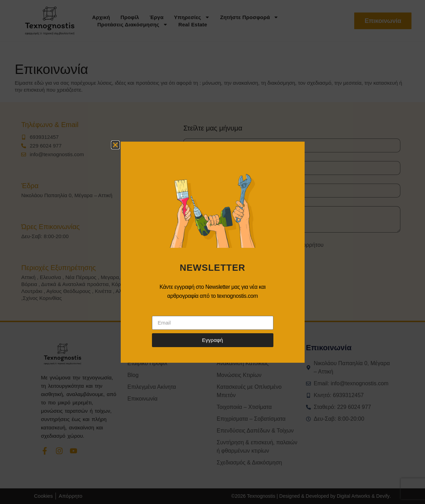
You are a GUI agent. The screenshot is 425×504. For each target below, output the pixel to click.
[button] (115, 145)
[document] (212, 252)
